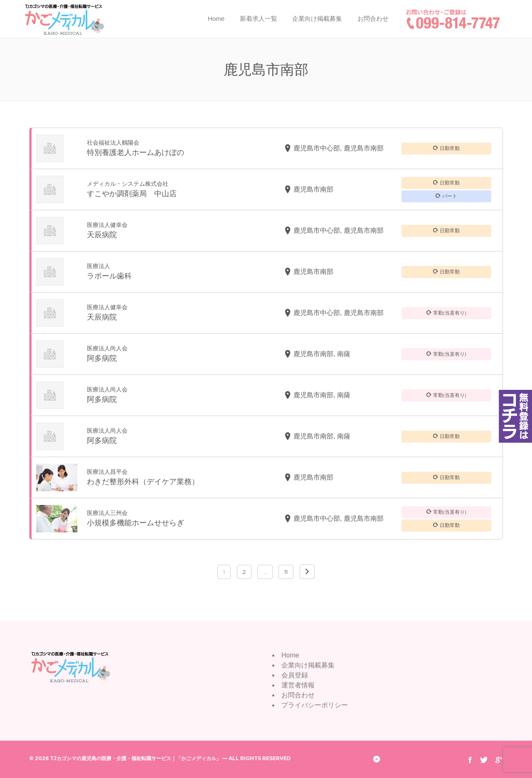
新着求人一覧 (259, 18)
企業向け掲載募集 (317, 18)
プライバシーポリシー (315, 705)
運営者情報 (298, 685)
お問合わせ (373, 18)
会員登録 (295, 675)
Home (216, 18)
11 (286, 572)
